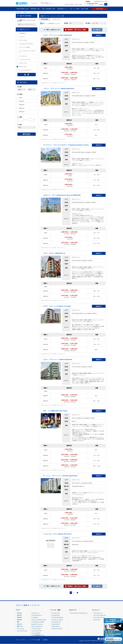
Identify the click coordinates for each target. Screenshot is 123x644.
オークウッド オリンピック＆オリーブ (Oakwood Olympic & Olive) (66, 145)
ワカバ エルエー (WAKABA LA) (54, 253)
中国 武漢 (19, 620)
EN (106, 4)
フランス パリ (97, 620)
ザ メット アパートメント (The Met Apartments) (60, 476)
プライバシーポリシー (21, 640)
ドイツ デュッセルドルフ (100, 615)
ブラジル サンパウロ (57, 629)
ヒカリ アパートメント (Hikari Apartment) (58, 360)
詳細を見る (99, 35)
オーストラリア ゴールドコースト (79, 613)
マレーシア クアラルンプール (39, 620)
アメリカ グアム (56, 615)
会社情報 (45, 640)
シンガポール (35, 617)
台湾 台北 (19, 624)
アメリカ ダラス (56, 624)
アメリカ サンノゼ (56, 622)
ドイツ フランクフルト (99, 617)
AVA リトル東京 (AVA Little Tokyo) (55, 411)
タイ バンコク (20, 629)
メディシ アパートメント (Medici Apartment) (59, 89)
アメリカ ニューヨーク (57, 620)
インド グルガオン (36, 633)
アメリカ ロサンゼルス (57, 617)
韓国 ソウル (20, 626)
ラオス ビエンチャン (37, 626)
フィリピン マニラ (36, 629)
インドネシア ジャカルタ (38, 622)
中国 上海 (19, 613)
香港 (18, 622)
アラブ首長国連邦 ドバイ (38, 635)
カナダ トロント (56, 626)
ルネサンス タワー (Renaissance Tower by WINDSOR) (62, 195)
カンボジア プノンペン (37, 624)
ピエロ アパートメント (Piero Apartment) (57, 35)
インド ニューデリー (37, 631)
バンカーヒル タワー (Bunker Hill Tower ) (57, 534)
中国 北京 (19, 615)
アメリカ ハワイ (56, 613)
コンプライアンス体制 (35, 640)
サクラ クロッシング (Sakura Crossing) (57, 306)
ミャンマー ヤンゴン (22, 631)
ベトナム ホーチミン (37, 615)
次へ (77, 593)
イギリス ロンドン (98, 613)
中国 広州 (19, 617)
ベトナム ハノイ (35, 613)
